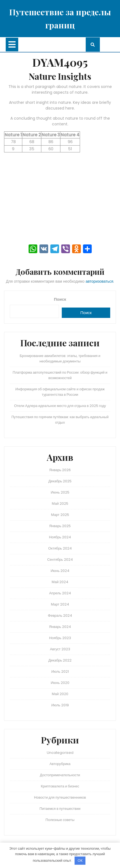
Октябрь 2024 (60, 548)
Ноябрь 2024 (60, 537)
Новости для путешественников (60, 797)
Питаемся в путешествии (60, 809)
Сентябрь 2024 (60, 560)
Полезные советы (60, 820)
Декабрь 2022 (60, 660)
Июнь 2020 (60, 683)
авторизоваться (100, 281)
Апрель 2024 (60, 593)
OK (80, 860)
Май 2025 (60, 504)
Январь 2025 (60, 526)
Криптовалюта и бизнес (60, 786)
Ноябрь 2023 (60, 638)
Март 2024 (60, 604)
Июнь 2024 (60, 571)
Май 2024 (60, 582)
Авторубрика (60, 764)
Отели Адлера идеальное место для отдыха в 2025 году (60, 406)
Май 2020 (60, 694)
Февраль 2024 (60, 615)
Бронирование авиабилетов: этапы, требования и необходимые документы (60, 358)
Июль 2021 (60, 671)
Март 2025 (60, 515)
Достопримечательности (60, 775)
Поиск (60, 299)
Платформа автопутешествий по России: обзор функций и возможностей (60, 375)
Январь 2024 (60, 627)
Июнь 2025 (60, 492)
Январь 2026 (60, 470)
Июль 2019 (60, 705)
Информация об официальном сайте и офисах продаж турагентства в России (60, 392)
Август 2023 (60, 649)
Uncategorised (60, 753)
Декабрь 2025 (60, 481)
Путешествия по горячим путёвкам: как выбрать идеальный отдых (60, 420)
